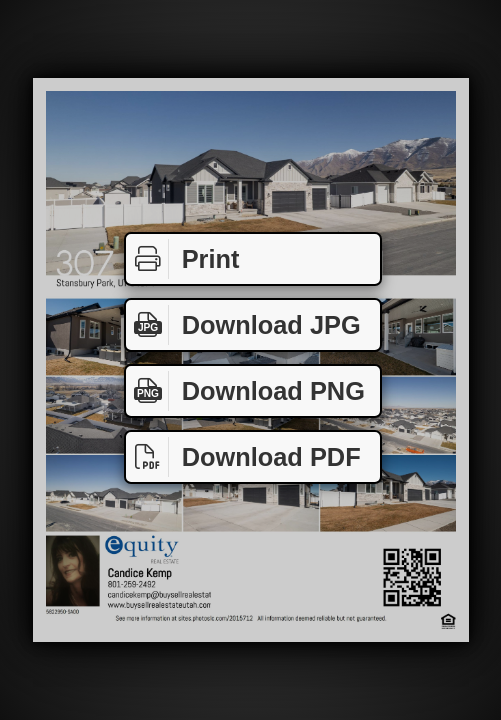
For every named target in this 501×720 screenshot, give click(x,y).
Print (182, 259)
